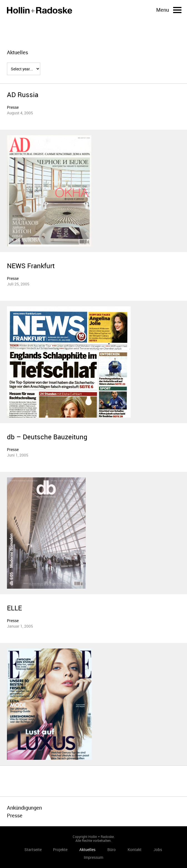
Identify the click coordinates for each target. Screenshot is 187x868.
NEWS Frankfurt (31, 266)
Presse (13, 107)
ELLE (14, 608)
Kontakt (135, 849)
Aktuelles (87, 849)
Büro (112, 849)
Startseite (40, 10)
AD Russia (23, 95)
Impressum (93, 857)
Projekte (60, 849)
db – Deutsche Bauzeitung (47, 437)
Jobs (158, 849)
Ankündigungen (24, 808)
